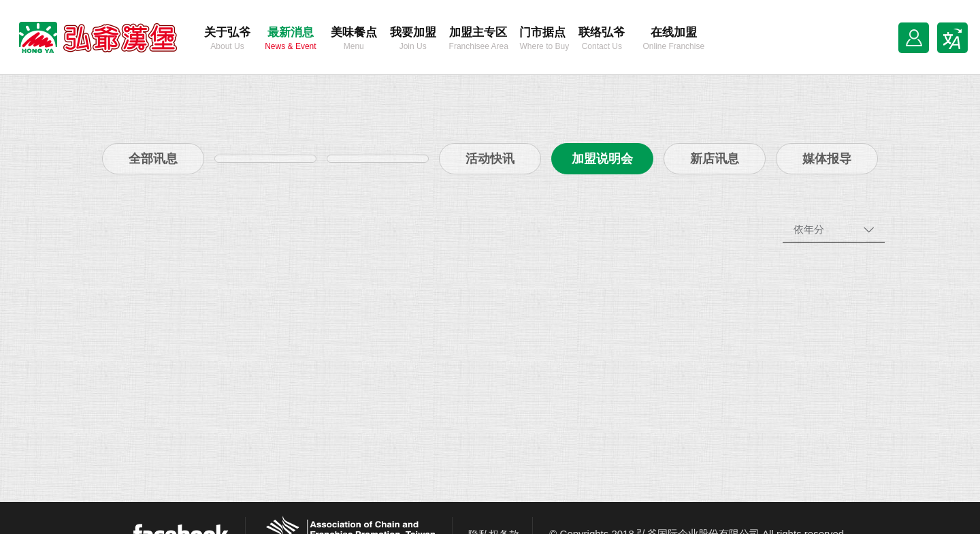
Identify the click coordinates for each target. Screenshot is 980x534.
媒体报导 (827, 159)
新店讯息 (715, 159)
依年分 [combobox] (809, 229)
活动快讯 (490, 159)
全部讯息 (153, 159)
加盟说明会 (602, 159)
